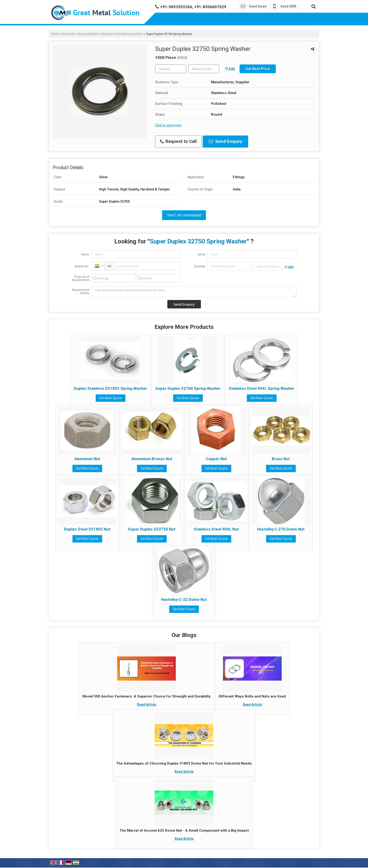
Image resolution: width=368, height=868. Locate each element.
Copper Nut (216, 459)
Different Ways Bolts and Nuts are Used (252, 696)
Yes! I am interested (184, 215)
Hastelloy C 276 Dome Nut (281, 529)
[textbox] (204, 69)
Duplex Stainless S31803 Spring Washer (110, 388)
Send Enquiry (225, 141)
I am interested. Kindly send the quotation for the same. (194, 292)
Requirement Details (81, 292)
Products (69, 34)
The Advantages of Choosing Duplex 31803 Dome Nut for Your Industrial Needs (184, 763)
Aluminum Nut (87, 459)
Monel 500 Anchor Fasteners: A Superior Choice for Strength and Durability (146, 696)
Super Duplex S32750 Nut (152, 529)
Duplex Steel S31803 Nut (87, 529)
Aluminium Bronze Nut (152, 459)
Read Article (147, 705)
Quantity (199, 266)
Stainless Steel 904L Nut (216, 529)
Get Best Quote (111, 398)
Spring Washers (88, 34)
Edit (230, 69)
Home (55, 34)
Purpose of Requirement (81, 278)
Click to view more (168, 125)
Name (85, 254)
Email (202, 254)
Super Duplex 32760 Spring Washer (188, 388)
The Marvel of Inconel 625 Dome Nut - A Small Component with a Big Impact (184, 830)
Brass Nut (281, 459)
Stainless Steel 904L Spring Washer (262, 388)
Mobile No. (82, 266)
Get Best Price (258, 69)
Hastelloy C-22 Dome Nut (184, 599)
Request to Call (178, 141)
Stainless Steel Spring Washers (123, 34)
